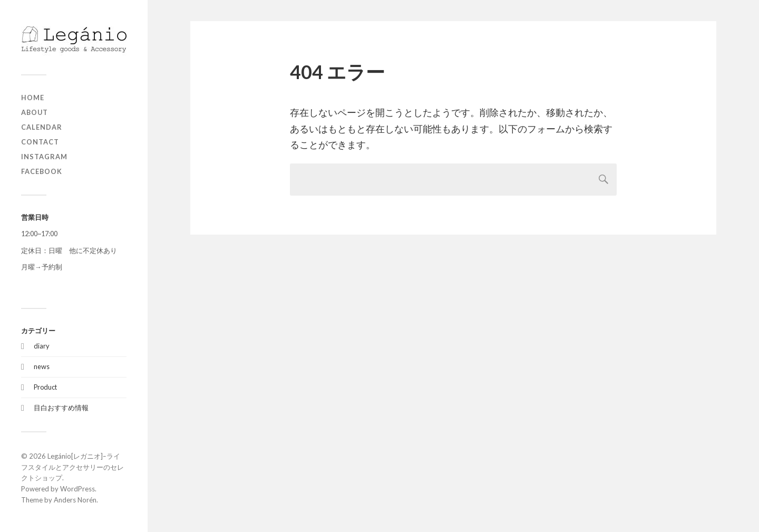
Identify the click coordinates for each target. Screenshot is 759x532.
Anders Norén (75, 500)
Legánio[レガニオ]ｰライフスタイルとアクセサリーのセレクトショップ (72, 467)
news (42, 366)
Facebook (42, 171)
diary (42, 346)
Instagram (44, 157)
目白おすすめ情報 (61, 408)
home (33, 98)
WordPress (77, 489)
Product (45, 387)
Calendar (42, 127)
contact (40, 142)
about (35, 112)
